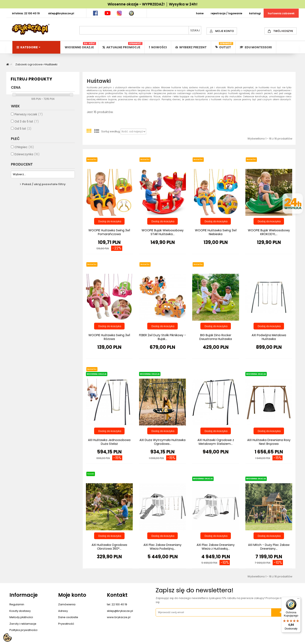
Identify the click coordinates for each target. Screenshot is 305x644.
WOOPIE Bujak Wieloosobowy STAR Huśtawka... (163, 232)
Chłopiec (24, 150)
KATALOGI (255, 13)
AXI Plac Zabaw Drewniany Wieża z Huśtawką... (216, 547)
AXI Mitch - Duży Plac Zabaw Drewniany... (269, 547)
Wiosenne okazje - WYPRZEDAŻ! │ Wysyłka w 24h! (152, 4)
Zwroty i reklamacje (23, 624)
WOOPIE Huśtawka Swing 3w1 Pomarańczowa (109, 232)
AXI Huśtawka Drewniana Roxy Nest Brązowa (269, 442)
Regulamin (17, 604)
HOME (200, 13)
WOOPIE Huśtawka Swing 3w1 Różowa (109, 337)
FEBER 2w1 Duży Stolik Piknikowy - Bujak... (162, 337)
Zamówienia (67, 604)
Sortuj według (111, 132)
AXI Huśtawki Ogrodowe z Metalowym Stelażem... (216, 442)
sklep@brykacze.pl (120, 611)
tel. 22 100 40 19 (117, 604)
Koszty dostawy (20, 611)
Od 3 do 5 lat (27, 125)
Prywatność (66, 624)
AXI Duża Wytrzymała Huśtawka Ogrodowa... (162, 442)
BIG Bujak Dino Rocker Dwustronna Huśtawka (216, 337)
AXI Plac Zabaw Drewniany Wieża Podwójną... (162, 547)
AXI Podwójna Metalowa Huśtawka (269, 337)
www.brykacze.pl (119, 617)
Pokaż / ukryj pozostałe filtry (44, 187)
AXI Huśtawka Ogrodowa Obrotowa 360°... (109, 547)
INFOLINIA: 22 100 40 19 (26, 13)
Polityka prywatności (23, 630)
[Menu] (298, 599)
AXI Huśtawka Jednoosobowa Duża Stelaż (109, 442)
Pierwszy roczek (29, 117)
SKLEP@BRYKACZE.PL (61, 13)
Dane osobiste (68, 617)
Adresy (63, 611)
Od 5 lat (23, 132)
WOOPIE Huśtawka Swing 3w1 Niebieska (216, 232)
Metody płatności (21, 617)
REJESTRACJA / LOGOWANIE (226, 13)
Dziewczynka (27, 157)
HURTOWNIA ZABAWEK (281, 13)
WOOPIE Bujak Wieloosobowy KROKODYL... (269, 232)
